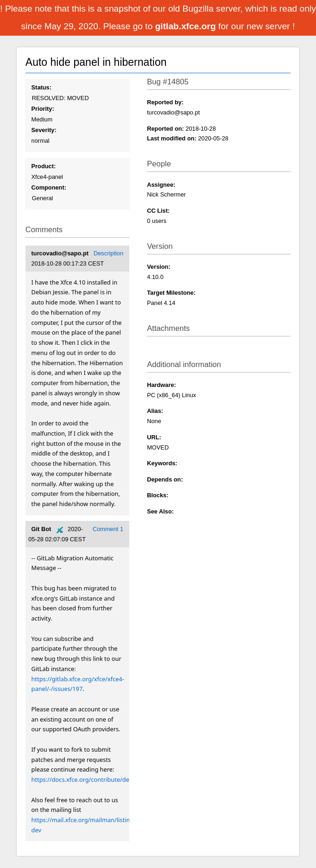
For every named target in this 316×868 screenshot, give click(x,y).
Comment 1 (108, 529)
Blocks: (158, 495)
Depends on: (165, 479)
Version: (159, 267)
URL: (154, 437)
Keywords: (162, 463)
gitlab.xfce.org (187, 26)
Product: (44, 166)
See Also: (160, 511)
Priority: (43, 109)
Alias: (155, 411)
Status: (41, 87)
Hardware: (161, 385)
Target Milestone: (171, 293)
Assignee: (161, 185)
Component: (49, 187)
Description (108, 253)
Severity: (44, 130)
